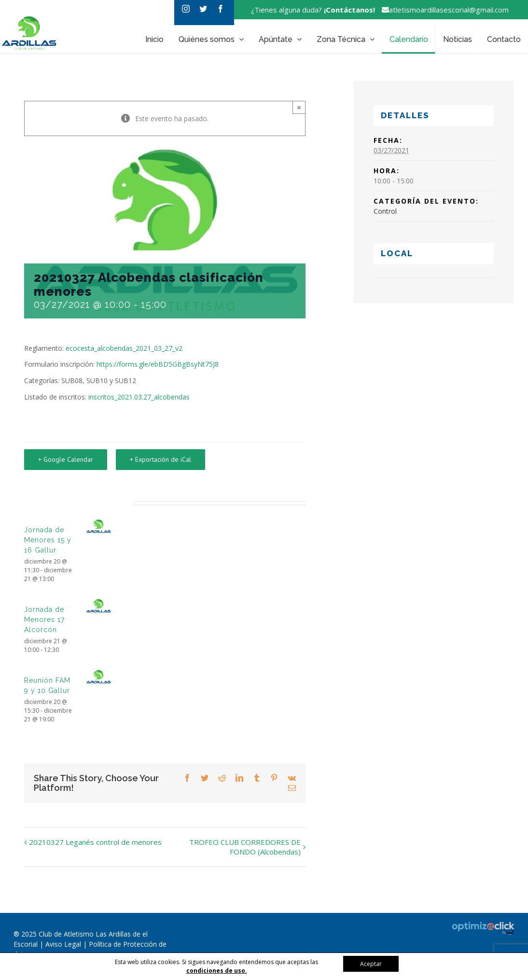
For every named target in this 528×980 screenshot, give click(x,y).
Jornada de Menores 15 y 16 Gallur (48, 540)
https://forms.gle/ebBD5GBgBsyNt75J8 (158, 364)
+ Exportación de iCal (160, 459)
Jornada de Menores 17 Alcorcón (44, 620)
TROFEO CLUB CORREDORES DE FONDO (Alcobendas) (245, 847)
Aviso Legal (64, 944)
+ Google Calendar (66, 459)
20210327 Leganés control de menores (95, 842)
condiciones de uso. (217, 971)
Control (385, 211)
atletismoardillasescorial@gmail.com (443, 10)
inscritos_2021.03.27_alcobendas (139, 397)
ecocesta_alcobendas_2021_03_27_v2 (124, 348)
